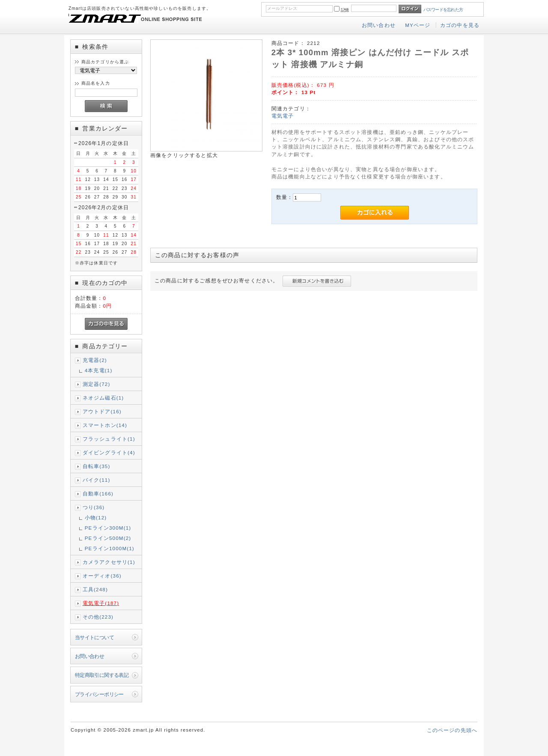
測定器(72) (97, 384)
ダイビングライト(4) (109, 452)
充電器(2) (95, 360)
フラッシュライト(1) (109, 439)
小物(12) (96, 517)
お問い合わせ (379, 25)
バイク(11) (97, 480)
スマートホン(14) (105, 425)
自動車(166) (98, 494)
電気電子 (283, 116)
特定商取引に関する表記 (102, 675)
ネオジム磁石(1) (103, 398)
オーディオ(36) (102, 576)
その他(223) (98, 617)
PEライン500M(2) (108, 538)
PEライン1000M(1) (110, 548)
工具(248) (95, 589)
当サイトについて (94, 637)
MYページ (418, 25)
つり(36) (94, 507)
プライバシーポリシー (99, 694)
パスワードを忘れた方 (443, 10)
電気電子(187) (101, 603)
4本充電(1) (99, 370)
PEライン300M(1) (108, 528)
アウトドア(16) (102, 411)
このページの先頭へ (452, 730)
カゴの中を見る (460, 25)
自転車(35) (97, 466)
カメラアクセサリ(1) (109, 562)
